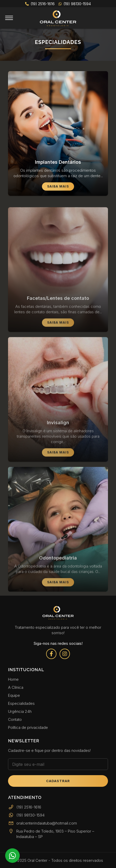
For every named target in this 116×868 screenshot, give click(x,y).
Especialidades (21, 703)
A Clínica (16, 687)
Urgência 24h (20, 711)
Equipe (14, 695)
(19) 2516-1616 (40, 4)
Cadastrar (58, 781)
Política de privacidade (28, 727)
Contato (15, 719)
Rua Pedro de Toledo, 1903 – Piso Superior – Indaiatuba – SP (51, 834)
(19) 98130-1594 (75, 4)
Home (13, 679)
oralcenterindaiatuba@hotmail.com (42, 823)
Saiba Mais (58, 186)
